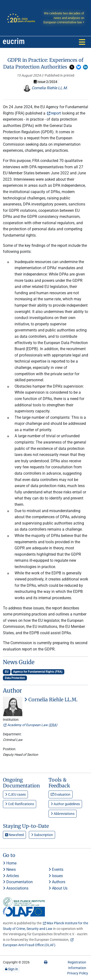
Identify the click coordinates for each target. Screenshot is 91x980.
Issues (56, 876)
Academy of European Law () (32, 725)
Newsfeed (14, 835)
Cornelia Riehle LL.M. (45, 88)
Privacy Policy (78, 973)
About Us (58, 888)
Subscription (42, 835)
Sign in (12, 969)
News (9, 869)
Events (56, 869)
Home (10, 863)
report (56, 113)
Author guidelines (65, 804)
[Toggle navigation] (82, 42)
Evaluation (61, 794)
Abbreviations (63, 814)
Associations (16, 888)
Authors (57, 882)
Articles (11, 876)
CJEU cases (15, 794)
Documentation (18, 882)
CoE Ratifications (20, 804)
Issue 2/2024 (45, 82)
